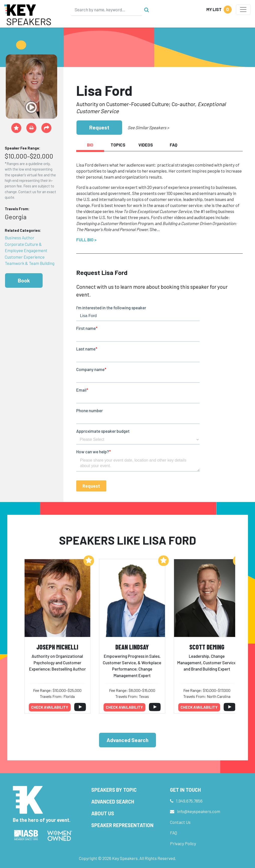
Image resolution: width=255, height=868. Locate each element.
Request (99, 127)
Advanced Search (127, 740)
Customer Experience (25, 257)
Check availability (50, 707)
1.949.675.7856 (189, 801)
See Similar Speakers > (148, 127)
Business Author (20, 238)
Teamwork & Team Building (30, 263)
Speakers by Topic (114, 790)
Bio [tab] (90, 145)
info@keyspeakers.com (199, 811)
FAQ (174, 833)
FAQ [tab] (174, 145)
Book (24, 280)
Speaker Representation (122, 825)
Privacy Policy (183, 843)
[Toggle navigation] (243, 10)
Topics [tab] (118, 145)
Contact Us (180, 822)
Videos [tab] (146, 145)
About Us (103, 813)
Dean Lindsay (132, 647)
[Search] (107, 10)
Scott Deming (207, 647)
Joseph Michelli (57, 647)
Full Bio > (86, 240)
